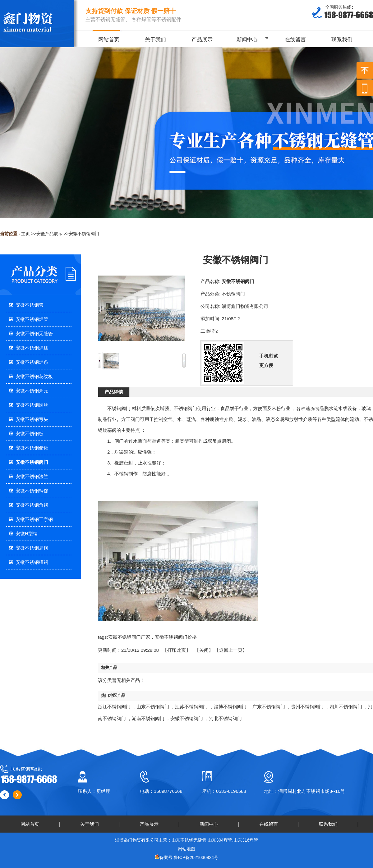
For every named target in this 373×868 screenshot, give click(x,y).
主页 (25, 234)
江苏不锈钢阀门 (191, 707)
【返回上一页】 (231, 650)
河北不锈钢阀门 (226, 718)
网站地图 (186, 849)
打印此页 (177, 650)
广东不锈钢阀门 (269, 707)
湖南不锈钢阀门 (148, 718)
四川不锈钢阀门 (346, 707)
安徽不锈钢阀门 (84, 234)
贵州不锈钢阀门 (307, 707)
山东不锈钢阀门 (153, 707)
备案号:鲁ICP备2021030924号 (189, 857)
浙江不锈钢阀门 (114, 707)
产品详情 (114, 392)
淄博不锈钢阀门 (230, 707)
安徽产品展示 (49, 234)
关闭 (204, 650)
